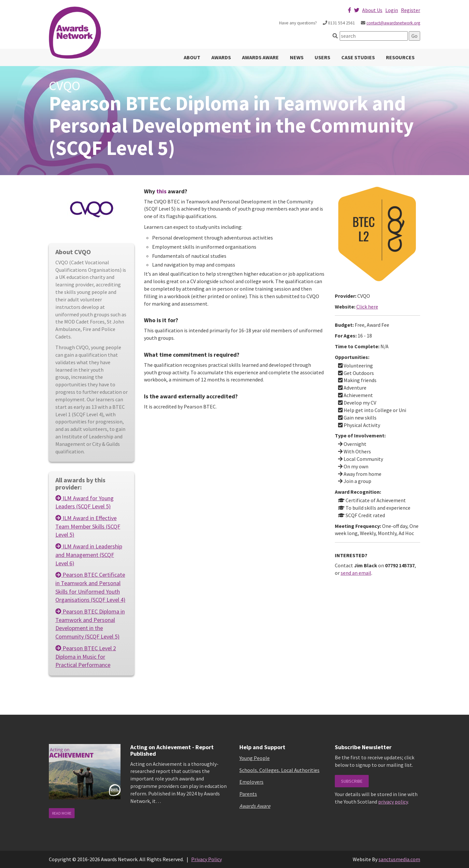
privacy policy (393, 802)
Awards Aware (260, 57)
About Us (372, 10)
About (192, 57)
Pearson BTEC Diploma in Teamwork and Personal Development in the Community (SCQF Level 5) (90, 624)
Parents (248, 794)
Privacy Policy (206, 859)
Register (411, 10)
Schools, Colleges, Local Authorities (279, 770)
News (297, 57)
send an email (356, 573)
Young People (255, 758)
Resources (400, 57)
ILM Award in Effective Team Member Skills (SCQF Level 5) (88, 526)
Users (322, 57)
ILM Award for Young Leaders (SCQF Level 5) (85, 502)
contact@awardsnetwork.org (393, 23)
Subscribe (352, 781)
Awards (221, 57)
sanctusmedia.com (399, 859)
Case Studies (358, 57)
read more (62, 813)
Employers (251, 782)
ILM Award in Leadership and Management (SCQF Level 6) (89, 555)
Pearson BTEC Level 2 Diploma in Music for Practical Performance (86, 656)
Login (392, 10)
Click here (367, 307)
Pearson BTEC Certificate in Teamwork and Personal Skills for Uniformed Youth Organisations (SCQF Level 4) (90, 587)
